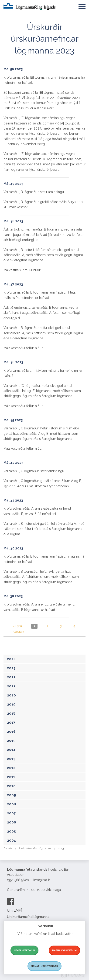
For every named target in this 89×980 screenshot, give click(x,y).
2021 (11, 686)
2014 (11, 750)
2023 (11, 668)
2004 (12, 840)
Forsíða (8, 848)
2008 (12, 804)
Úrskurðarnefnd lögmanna (35, 848)
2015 (11, 741)
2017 (11, 722)
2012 (11, 768)
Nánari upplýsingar (44, 966)
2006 (12, 822)
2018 (11, 713)
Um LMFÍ (14, 910)
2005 (11, 831)
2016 (11, 732)
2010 (11, 786)
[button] (82, 6)
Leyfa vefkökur (24, 950)
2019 (11, 704)
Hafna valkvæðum (64, 950)
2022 (11, 677)
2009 (12, 795)
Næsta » (19, 632)
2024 (11, 659)
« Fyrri (17, 626)
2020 (11, 695)
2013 (11, 759)
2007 (11, 813)
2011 (11, 777)
